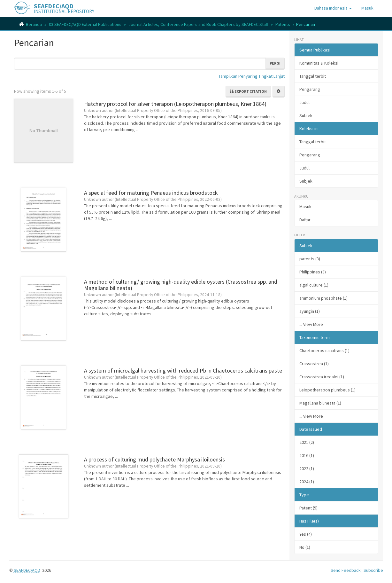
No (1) (305, 547)
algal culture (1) (314, 285)
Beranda (34, 24)
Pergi (275, 63)
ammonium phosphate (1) (323, 298)
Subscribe (373, 570)
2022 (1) (307, 469)
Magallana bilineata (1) (320, 403)
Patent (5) (308, 508)
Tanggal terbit (313, 76)
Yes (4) (306, 534)
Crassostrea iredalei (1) (322, 377)
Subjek (306, 115)
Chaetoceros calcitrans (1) (324, 351)
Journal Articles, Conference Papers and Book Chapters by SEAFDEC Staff (198, 24)
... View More (311, 324)
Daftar (305, 220)
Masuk (305, 207)
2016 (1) (307, 455)
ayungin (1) (310, 311)
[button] (333, 8)
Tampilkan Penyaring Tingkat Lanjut (252, 76)
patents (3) (310, 259)
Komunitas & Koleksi (319, 63)
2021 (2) (307, 442)
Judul (304, 102)
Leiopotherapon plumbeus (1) (327, 390)
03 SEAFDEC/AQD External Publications (85, 24)
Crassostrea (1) (314, 364)
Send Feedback (346, 570)
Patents (283, 24)
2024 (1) (307, 482)
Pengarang (310, 89)
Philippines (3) (313, 272)
